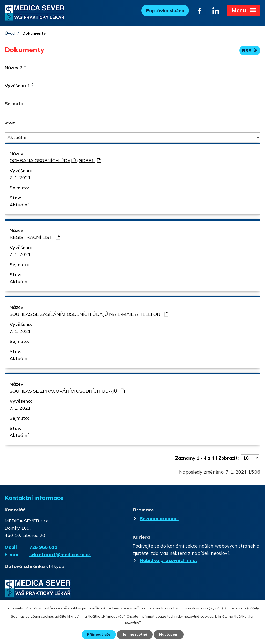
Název (14, 67)
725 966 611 (43, 547)
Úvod (10, 33)
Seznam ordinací (156, 518)
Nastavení (169, 634)
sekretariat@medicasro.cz (60, 554)
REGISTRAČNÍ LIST (35, 237)
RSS (250, 51)
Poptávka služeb (165, 10)
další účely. (250, 608)
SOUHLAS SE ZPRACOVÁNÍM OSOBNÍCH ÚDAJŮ (67, 391)
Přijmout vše (99, 634)
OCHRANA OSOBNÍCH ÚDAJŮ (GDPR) (55, 160)
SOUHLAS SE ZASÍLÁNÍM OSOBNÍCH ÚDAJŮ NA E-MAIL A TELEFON (89, 314)
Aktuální (19, 205)
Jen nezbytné (135, 634)
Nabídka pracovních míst (165, 560)
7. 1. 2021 (20, 178)
